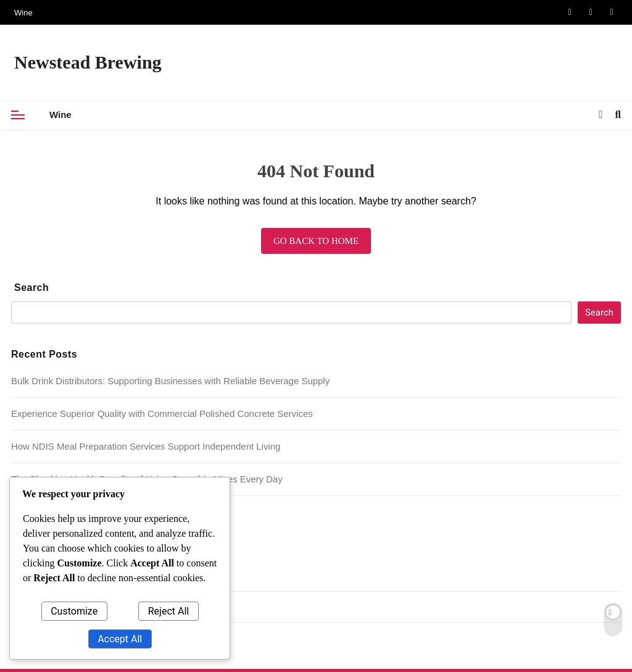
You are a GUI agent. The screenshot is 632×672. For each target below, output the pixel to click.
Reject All (168, 611)
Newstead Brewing (88, 62)
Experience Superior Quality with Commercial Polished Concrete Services (162, 414)
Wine (23, 13)
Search (31, 288)
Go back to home (316, 241)
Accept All (120, 639)
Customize (74, 611)
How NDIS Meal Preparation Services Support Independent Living (146, 446)
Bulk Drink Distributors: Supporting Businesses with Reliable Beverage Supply (170, 381)
